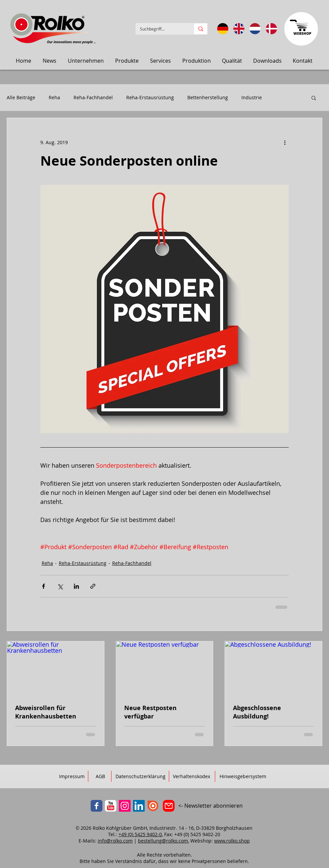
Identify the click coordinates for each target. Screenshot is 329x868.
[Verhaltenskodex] (192, 776)
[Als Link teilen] (93, 586)
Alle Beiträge (21, 98)
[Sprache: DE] (223, 29)
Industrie (252, 98)
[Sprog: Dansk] (271, 29)
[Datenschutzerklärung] (140, 776)
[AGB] (100, 776)
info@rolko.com (115, 841)
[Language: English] (239, 29)
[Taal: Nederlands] (255, 29)
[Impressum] (72, 776)
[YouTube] (111, 806)
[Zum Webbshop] (301, 29)
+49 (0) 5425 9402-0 (140, 834)
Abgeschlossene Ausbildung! (257, 712)
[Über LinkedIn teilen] (76, 586)
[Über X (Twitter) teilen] (60, 586)
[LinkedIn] (139, 806)
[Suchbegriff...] (160, 29)
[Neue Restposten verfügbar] (165, 669)
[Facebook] (97, 806)
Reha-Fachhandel (93, 98)
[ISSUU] (153, 806)
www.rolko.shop (232, 841)
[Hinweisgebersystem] (243, 776)
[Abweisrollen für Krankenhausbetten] (56, 669)
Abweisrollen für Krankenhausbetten (46, 712)
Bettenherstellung (208, 98)
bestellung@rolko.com (163, 841)
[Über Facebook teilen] (43, 586)
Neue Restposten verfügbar (150, 712)
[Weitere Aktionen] (285, 142)
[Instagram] (125, 806)
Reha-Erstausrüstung (150, 98)
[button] (50, 61)
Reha (54, 98)
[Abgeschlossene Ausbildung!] (273, 669)
